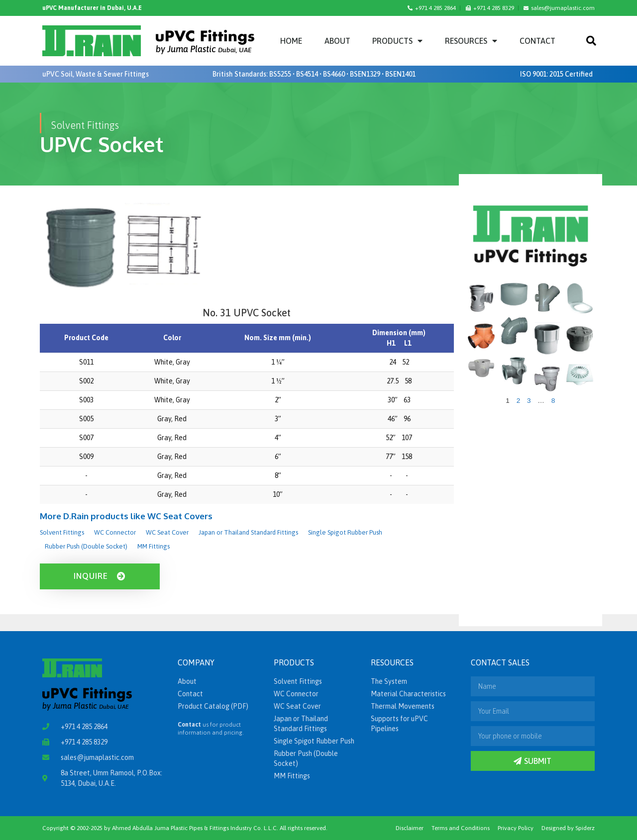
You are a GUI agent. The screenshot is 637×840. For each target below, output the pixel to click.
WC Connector (115, 532)
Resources (471, 41)
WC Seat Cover (167, 532)
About (337, 41)
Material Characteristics (408, 694)
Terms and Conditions (461, 828)
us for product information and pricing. (211, 729)
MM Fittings (154, 546)
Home (291, 41)
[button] (591, 41)
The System (389, 681)
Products (397, 41)
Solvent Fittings (62, 532)
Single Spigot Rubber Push (345, 532)
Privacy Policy (516, 828)
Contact (537, 41)
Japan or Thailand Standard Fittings (248, 532)
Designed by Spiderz (568, 828)
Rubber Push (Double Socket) (86, 546)
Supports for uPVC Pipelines (399, 724)
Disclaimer (410, 828)
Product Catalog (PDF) (213, 706)
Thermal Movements (403, 706)
